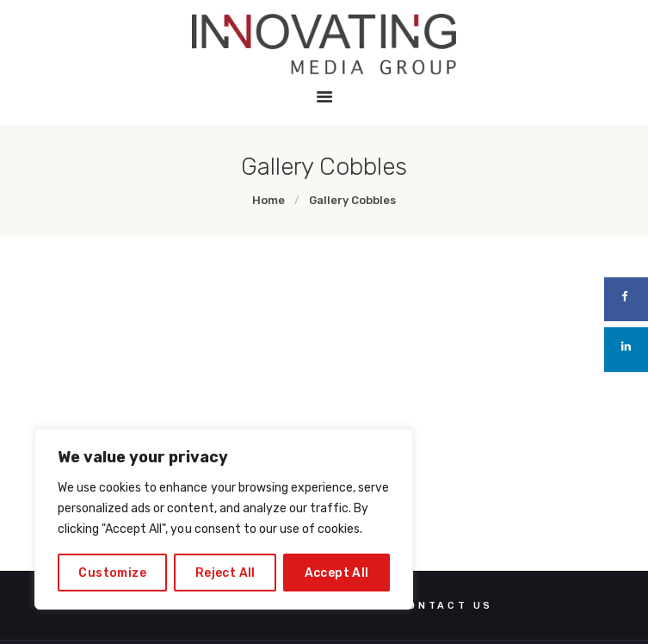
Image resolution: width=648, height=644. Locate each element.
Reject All (225, 572)
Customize (112, 572)
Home (268, 200)
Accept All (337, 572)
